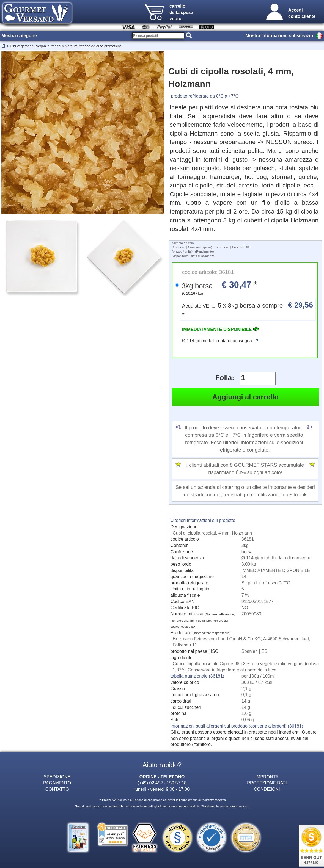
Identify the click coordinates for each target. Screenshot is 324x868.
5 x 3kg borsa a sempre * (248, 309)
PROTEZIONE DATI (267, 783)
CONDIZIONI (267, 789)
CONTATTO (57, 789)
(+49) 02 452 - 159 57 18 (162, 783)
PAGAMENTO (57, 783)
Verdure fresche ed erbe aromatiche (93, 46)
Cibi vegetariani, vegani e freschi (35, 46)
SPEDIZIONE (57, 777)
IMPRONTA (267, 777)
